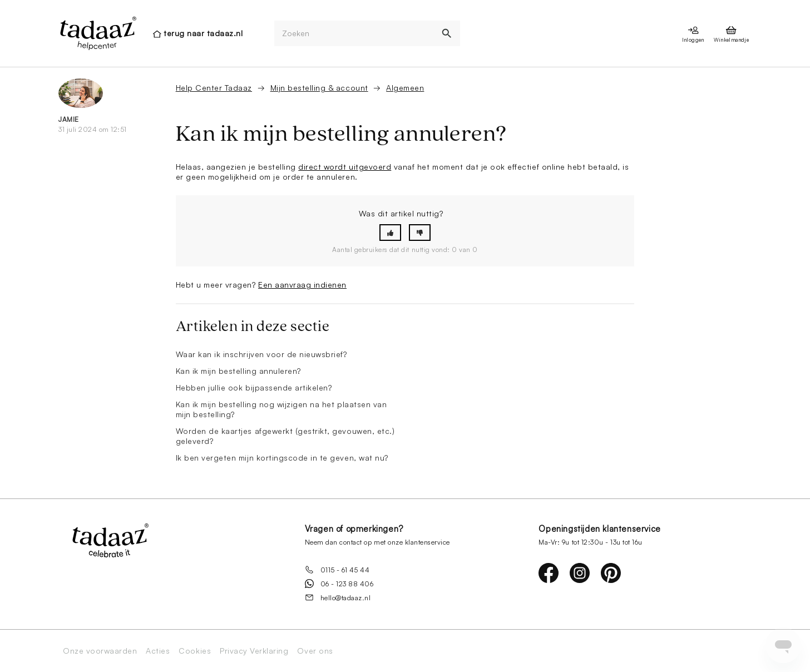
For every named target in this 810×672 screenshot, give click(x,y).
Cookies (195, 651)
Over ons (315, 651)
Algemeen (405, 88)
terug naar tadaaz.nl (203, 33)
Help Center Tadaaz (214, 88)
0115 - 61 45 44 (337, 570)
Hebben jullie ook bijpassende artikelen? (254, 387)
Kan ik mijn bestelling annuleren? (238, 371)
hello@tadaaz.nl (338, 597)
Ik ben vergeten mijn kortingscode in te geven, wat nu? (282, 458)
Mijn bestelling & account (319, 88)
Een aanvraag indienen (302, 285)
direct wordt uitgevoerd (345, 167)
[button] (390, 233)
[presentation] (97, 33)
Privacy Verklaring (254, 651)
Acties (158, 651)
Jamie (69, 119)
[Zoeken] (354, 34)
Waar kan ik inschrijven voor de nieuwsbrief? (261, 354)
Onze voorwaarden (100, 651)
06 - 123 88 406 (339, 584)
